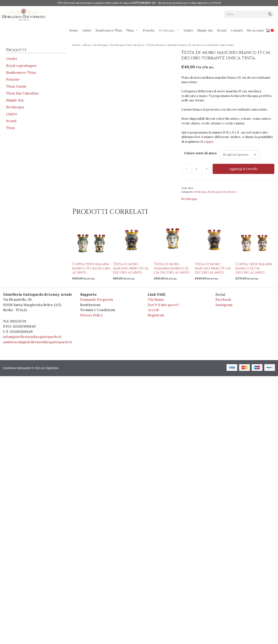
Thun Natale (16, 86)
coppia (209, 142)
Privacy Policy (91, 315)
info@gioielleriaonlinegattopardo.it (32, 337)
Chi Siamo (156, 300)
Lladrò (188, 30)
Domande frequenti (97, 300)
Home (74, 30)
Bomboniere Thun (109, 30)
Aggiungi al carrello (243, 169)
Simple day (205, 30)
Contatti (237, 30)
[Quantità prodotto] (197, 169)
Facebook (223, 300)
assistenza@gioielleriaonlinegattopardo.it (38, 342)
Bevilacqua (170, 30)
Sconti (222, 30)
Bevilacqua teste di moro (127, 45)
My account (255, 30)
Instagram (224, 305)
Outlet (87, 30)
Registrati (156, 315)
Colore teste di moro (200, 153)
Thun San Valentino (22, 93)
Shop (87, 45)
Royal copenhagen (21, 66)
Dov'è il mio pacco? (163, 305)
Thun (134, 30)
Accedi (153, 310)
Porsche (149, 30)
